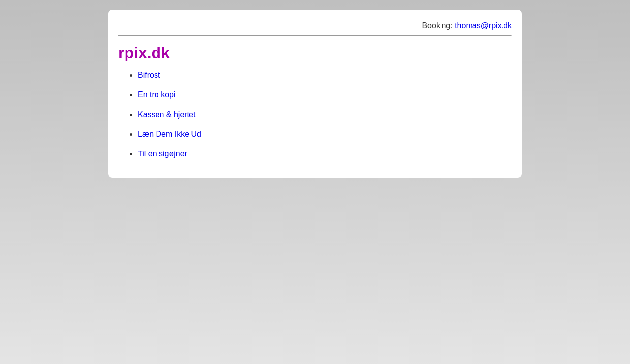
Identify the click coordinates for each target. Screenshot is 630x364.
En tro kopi (157, 95)
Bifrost (149, 75)
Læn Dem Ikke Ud (170, 134)
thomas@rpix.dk (483, 25)
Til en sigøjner (162, 154)
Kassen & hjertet (167, 114)
